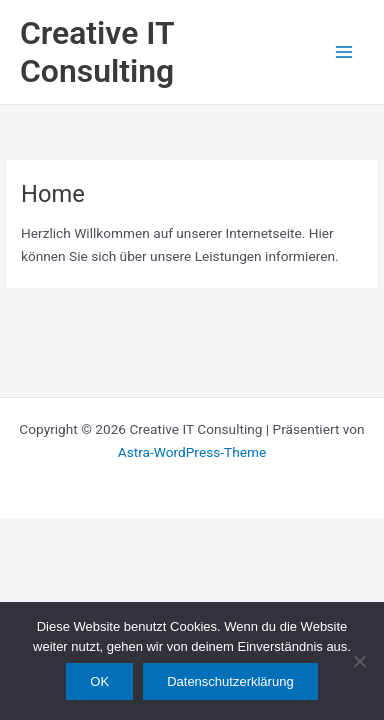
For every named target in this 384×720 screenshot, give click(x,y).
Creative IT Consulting (97, 52)
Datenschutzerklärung (230, 681)
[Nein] (359, 661)
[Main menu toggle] (344, 52)
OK (99, 681)
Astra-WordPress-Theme (192, 452)
